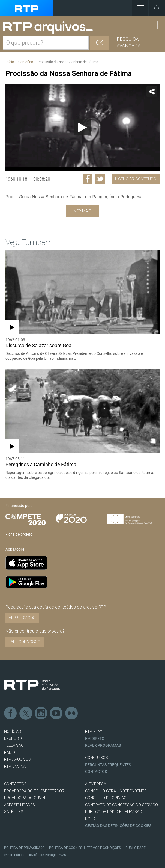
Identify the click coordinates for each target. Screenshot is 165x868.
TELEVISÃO (14, 746)
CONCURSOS (97, 758)
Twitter (26, 713)
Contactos (96, 772)
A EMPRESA (96, 784)
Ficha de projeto (19, 534)
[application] (82, 127)
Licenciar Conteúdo (136, 179)
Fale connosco (25, 642)
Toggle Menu (138, 6)
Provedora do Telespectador (34, 791)
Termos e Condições (104, 848)
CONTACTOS (15, 784)
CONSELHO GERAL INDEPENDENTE (116, 791)
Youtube (56, 713)
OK (100, 43)
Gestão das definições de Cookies (118, 826)
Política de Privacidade (24, 848)
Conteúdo (26, 62)
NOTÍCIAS (13, 732)
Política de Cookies (66, 848)
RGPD (90, 819)
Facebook (11, 713)
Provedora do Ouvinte (27, 798)
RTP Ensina (15, 767)
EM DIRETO (95, 739)
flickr (72, 713)
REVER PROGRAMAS (103, 746)
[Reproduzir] (83, 127)
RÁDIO (10, 753)
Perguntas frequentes (108, 765)
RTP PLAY (94, 732)
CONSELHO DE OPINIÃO (106, 798)
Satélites (14, 812)
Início (10, 62)
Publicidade (136, 848)
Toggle (157, 8)
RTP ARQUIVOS (17, 759)
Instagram (41, 713)
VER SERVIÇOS (22, 618)
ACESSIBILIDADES (19, 805)
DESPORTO (14, 739)
